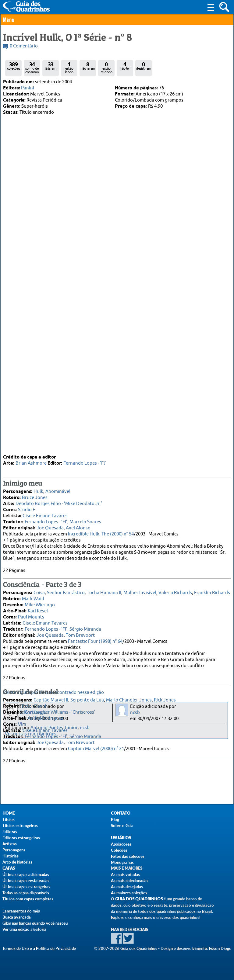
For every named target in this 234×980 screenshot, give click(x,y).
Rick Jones (165, 615)
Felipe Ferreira (56, 333)
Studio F (27, 425)
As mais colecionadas (130, 881)
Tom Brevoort (80, 550)
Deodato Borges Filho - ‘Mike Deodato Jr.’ (59, 419)
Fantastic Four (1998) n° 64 (95, 556)
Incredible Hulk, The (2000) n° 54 (101, 449)
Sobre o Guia (122, 826)
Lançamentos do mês (21, 911)
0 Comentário (24, 46)
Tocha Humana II (104, 508)
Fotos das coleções (128, 856)
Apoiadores (121, 844)
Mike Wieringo (40, 520)
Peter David (34, 621)
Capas (9, 868)
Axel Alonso (78, 443)
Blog (115, 819)
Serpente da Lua (87, 615)
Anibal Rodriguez (46, 633)
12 (48, 358)
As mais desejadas (127, 887)
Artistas (10, 844)
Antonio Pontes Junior (54, 728)
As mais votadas (125, 874)
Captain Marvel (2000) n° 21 (96, 664)
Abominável (58, 406)
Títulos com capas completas (28, 899)
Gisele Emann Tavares (45, 431)
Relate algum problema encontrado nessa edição (53, 693)
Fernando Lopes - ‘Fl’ (85, 378)
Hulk (38, 406)
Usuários (121, 838)
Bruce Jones (35, 412)
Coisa (39, 508)
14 (59, 358)
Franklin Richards (212, 508)
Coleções (119, 850)
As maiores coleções (129, 893)
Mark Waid (33, 514)
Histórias (11, 856)
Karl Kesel (38, 526)
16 (71, 358)
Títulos (9, 819)
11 (42, 358)
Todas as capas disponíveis (26, 893)
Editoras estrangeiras (21, 838)
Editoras (10, 832)
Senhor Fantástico (66, 508)
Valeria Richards (175, 508)
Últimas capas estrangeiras (26, 887)
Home (9, 813)
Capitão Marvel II (51, 615)
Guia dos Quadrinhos (139, 899)
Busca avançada (17, 917)
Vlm (22, 639)
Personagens (14, 850)
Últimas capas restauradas (26, 881)
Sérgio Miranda (85, 544)
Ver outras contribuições (31, 734)
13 (53, 358)
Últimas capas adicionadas (26, 874)
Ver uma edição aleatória (24, 929)
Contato (121, 813)
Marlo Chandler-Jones (129, 615)
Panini (28, 88)
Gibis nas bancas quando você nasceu (35, 923)
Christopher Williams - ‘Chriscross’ (60, 627)
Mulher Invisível (140, 508)
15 (65, 358)
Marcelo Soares (85, 437)
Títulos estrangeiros (20, 826)
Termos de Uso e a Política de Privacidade (39, 948)
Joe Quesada (50, 443)
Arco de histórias (17, 862)
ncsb (135, 713)
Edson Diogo (33, 713)
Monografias (122, 862)
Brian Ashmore (31, 378)
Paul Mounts (31, 532)
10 (36, 358)
